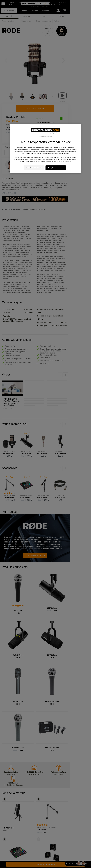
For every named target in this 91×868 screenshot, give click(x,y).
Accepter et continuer (56, 168)
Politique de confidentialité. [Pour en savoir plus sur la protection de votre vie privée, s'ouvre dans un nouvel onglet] (63, 161)
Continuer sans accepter (45, 136)
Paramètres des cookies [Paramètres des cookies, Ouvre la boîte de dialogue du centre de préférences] (34, 168)
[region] (45, 149)
